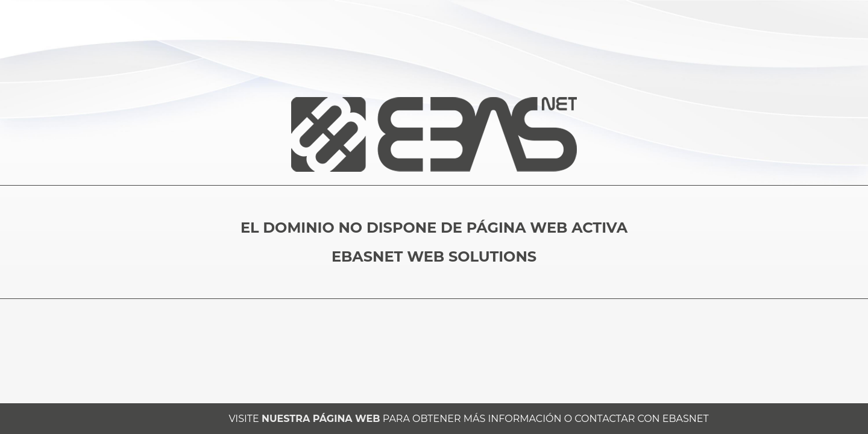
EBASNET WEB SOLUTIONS (434, 256)
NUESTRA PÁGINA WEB (321, 419)
